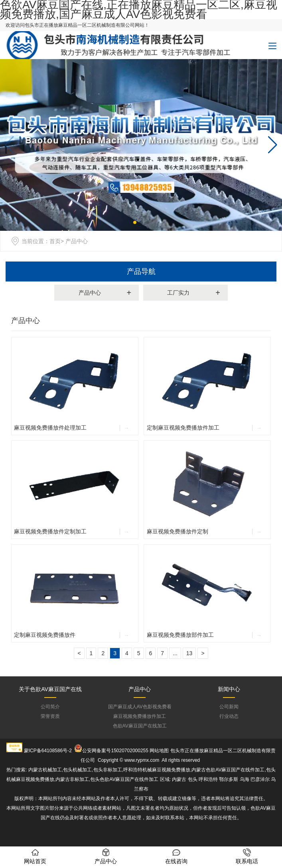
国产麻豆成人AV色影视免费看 (140, 707)
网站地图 (159, 751)
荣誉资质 (50, 716)
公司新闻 (229, 707)
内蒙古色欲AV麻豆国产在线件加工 (228, 770)
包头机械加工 (77, 770)
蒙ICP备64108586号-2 (48, 751)
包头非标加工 (108, 770)
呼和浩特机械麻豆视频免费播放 (157, 770)
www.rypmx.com (142, 760)
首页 (55, 241)
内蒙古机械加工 (45, 770)
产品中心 (90, 293)
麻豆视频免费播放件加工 (140, 716)
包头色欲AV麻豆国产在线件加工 (124, 779)
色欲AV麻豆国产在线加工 (140, 726)
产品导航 (141, 271)
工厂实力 (178, 293)
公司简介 (50, 707)
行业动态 (229, 716)
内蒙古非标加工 (72, 779)
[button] (273, 145)
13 (189, 653)
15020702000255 (129, 751)
